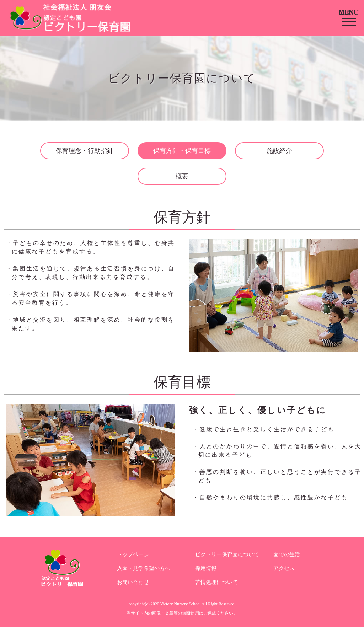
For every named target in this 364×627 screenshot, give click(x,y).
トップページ (133, 554)
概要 (182, 176)
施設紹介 (279, 151)
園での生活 (287, 554)
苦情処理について (216, 582)
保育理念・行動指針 (85, 151)
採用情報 (206, 568)
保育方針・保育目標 (182, 151)
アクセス (284, 568)
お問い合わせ (133, 582)
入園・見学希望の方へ (144, 568)
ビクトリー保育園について (227, 554)
